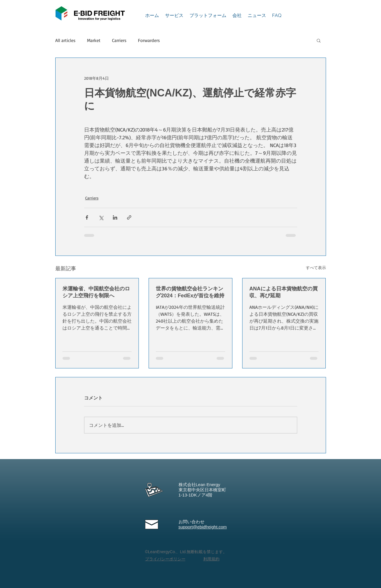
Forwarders (149, 40)
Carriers (119, 40)
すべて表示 (316, 268)
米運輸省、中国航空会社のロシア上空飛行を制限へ (96, 292)
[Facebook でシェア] (87, 217)
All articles (65, 40)
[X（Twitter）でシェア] (101, 217)
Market (94, 40)
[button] (319, 40)
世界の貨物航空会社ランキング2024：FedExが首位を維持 (190, 292)
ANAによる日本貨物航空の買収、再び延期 (284, 292)
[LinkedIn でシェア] (115, 217)
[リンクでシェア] (129, 217)
